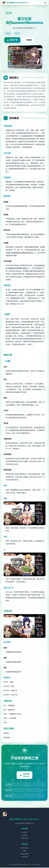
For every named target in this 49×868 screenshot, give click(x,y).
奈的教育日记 (24, 848)
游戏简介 (24, 833)
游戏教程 (24, 836)
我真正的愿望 (24, 854)
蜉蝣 (24, 851)
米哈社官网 (24, 857)
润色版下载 (24, 839)
